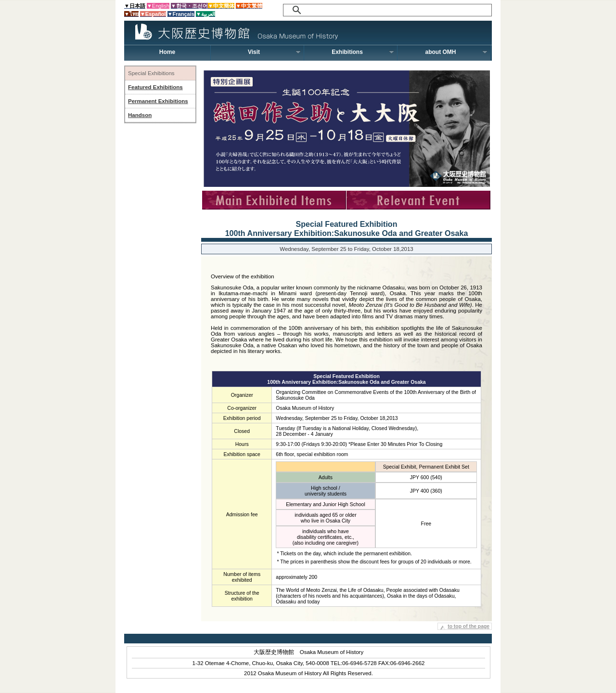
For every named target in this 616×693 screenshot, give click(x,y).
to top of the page (468, 626)
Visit (274, 52)
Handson (140, 115)
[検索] (378, 10)
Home (167, 52)
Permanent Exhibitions (158, 101)
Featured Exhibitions (155, 87)
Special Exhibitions (151, 73)
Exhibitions (363, 52)
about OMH (457, 52)
